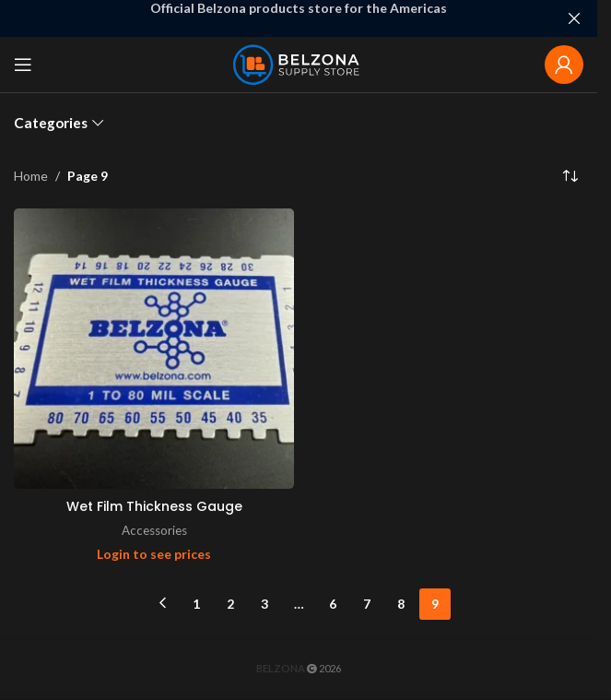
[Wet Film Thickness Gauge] (154, 349)
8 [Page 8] (401, 604)
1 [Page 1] (196, 604)
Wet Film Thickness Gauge (154, 506)
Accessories (154, 530)
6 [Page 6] (333, 604)
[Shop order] (570, 176)
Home (31, 176)
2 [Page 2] (230, 604)
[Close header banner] (574, 18)
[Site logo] (299, 63)
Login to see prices (154, 554)
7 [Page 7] (367, 604)
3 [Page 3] (264, 604)
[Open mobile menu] (23, 65)
